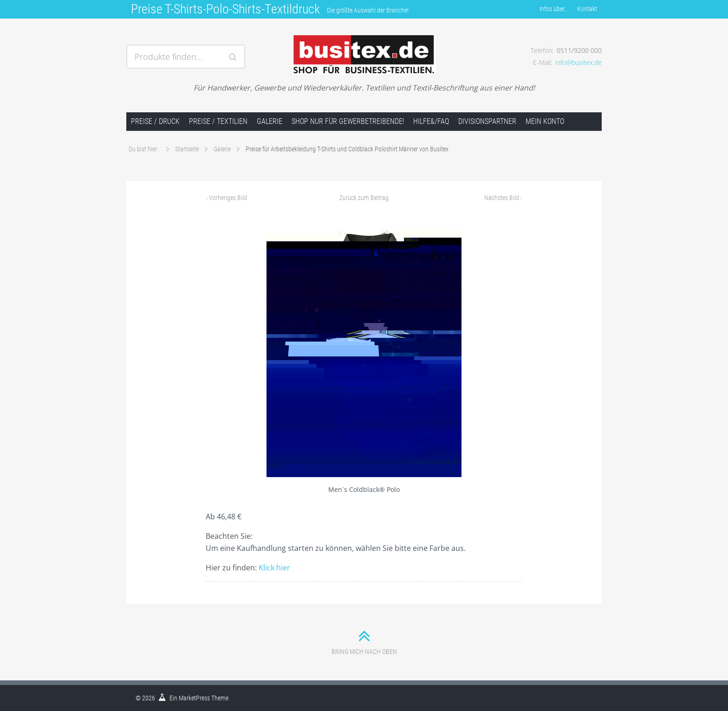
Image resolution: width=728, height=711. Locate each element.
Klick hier (274, 568)
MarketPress (194, 698)
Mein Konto (545, 121)
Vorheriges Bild (226, 198)
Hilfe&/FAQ (431, 121)
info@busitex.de (578, 62)
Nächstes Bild (503, 198)
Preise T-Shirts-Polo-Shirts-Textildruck (225, 9)
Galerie (270, 121)
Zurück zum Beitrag (364, 198)
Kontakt (587, 9)
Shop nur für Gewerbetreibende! (348, 121)
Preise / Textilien (218, 121)
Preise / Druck (155, 121)
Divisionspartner (487, 121)
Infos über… (554, 9)
